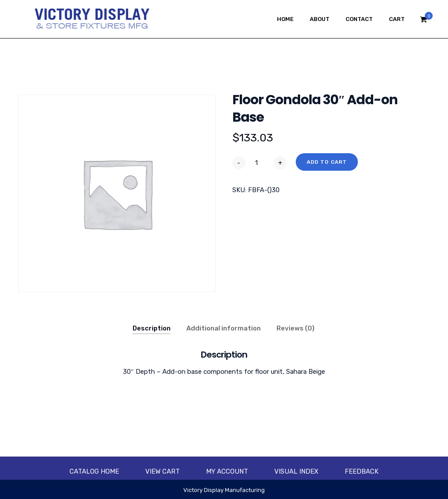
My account (227, 471)
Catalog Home (94, 471)
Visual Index (296, 471)
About (320, 19)
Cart (397, 19)
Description (152, 328)
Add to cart (327, 162)
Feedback (362, 471)
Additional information (224, 328)
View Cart (163, 471)
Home (285, 19)
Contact (359, 19)
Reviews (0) (296, 328)
